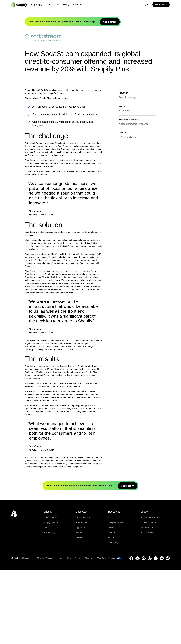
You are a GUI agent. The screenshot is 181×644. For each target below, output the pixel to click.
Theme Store (82, 596)
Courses (112, 606)
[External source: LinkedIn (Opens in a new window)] (162, 632)
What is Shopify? (51, 591)
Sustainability (50, 606)
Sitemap (89, 632)
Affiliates (80, 611)
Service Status (147, 606)
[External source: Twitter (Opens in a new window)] (138, 632)
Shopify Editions (51, 596)
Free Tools (113, 611)
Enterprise (78, 4)
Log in (146, 4)
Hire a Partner (147, 601)
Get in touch (161, 4)
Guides (111, 601)
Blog (110, 591)
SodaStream (47, 164)
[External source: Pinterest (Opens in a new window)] (168, 632)
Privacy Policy (74, 632)
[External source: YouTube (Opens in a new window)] (144, 632)
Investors (48, 601)
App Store (80, 601)
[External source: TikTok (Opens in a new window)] (156, 632)
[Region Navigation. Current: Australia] (22, 632)
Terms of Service (45, 632)
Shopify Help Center (149, 591)
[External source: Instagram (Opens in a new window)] (150, 632)
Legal (60, 632)
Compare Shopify (116, 596)
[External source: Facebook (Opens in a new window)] (131, 632)
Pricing (66, 4)
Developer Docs (83, 591)
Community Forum (149, 596)
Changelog (113, 616)
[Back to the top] (14, 587)
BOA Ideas (69, 245)
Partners (80, 606)
